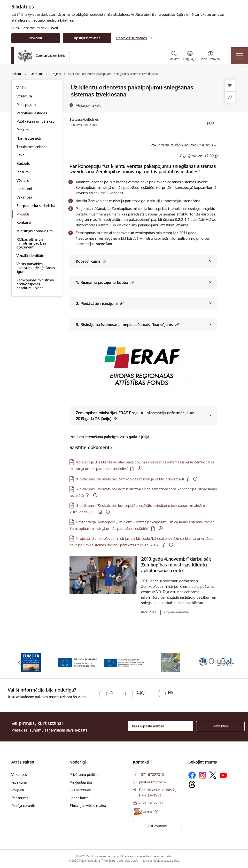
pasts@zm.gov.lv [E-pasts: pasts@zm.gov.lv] (152, 782)
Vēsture (23, 180)
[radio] (106, 693)
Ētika (20, 155)
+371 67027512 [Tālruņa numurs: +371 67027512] (151, 803)
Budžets (23, 163)
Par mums (20, 798)
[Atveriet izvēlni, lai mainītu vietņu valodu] (190, 56)
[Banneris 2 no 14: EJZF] (77, 662)
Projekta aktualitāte (176, 612)
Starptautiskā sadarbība (36, 206)
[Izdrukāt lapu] (230, 85)
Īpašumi (23, 172)
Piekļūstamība (81, 782)
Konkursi (24, 222)
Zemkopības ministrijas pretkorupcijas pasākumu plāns (35, 284)
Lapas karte (79, 798)
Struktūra (24, 96)
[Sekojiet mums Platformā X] (213, 775)
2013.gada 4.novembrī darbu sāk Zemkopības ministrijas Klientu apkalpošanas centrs (176, 565)
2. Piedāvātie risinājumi (100, 303)
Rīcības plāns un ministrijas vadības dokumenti (31, 243)
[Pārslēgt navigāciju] (240, 56)
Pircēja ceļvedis (23, 806)
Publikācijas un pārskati (35, 121)
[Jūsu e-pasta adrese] (160, 726)
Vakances (24, 197)
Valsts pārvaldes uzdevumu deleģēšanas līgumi (36, 268)
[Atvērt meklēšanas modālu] (174, 56)
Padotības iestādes (32, 113)
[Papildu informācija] (139, 468)
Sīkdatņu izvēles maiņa (88, 806)
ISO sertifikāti (80, 790)
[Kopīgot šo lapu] (230, 98)
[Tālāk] (229, 663)
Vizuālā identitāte (30, 256)
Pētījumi (23, 130)
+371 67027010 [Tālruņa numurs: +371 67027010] (151, 775)
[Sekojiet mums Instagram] (202, 775)
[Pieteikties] (220, 726)
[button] (104, 261)
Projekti (23, 214)
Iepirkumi (24, 189)
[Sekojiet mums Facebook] (192, 775)
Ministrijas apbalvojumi (35, 231)
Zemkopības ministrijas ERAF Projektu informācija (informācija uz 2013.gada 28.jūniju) (135, 416)
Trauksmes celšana (32, 147)
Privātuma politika (84, 775)
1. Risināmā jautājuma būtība (105, 282)
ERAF (210, 123)
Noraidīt (36, 38)
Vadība (22, 88)
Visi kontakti (157, 826)
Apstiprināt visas (87, 38)
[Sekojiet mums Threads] (192, 784)
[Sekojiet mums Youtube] (223, 775)
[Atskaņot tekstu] (89, 105)
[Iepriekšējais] (19, 663)
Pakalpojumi (26, 105)
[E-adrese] (143, 812)
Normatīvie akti (29, 138)
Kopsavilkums (91, 261)
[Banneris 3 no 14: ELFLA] (124, 662)
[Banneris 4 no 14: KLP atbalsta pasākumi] (170, 662)
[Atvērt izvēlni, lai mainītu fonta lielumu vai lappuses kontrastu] (210, 56)
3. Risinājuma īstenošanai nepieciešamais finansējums (127, 324)
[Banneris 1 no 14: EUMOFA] (31, 662)
